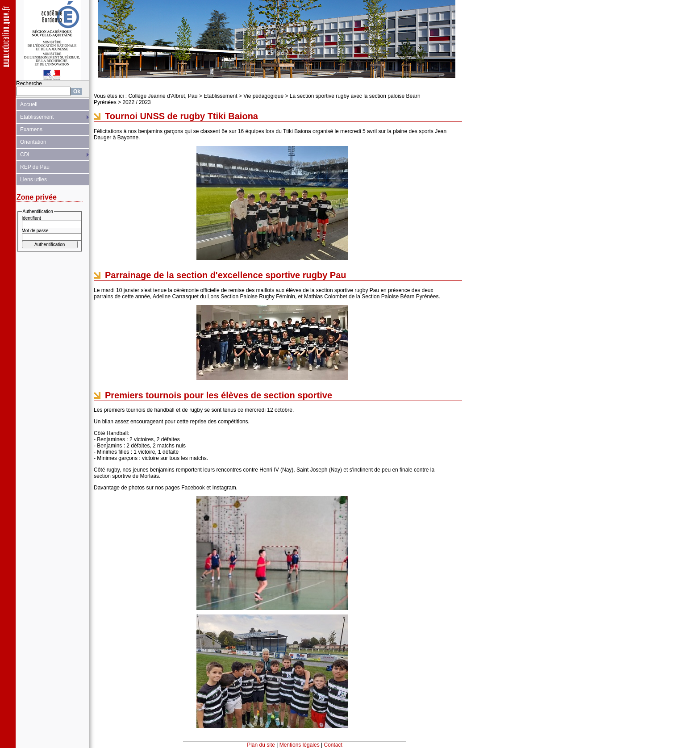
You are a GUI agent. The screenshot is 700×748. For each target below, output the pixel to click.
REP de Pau (35, 167)
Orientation (33, 142)
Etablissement (37, 117)
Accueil (29, 104)
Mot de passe (35, 231)
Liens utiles (33, 180)
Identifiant (31, 218)
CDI (25, 155)
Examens (31, 130)
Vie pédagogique (263, 96)
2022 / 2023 (136, 102)
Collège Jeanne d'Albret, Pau (163, 96)
